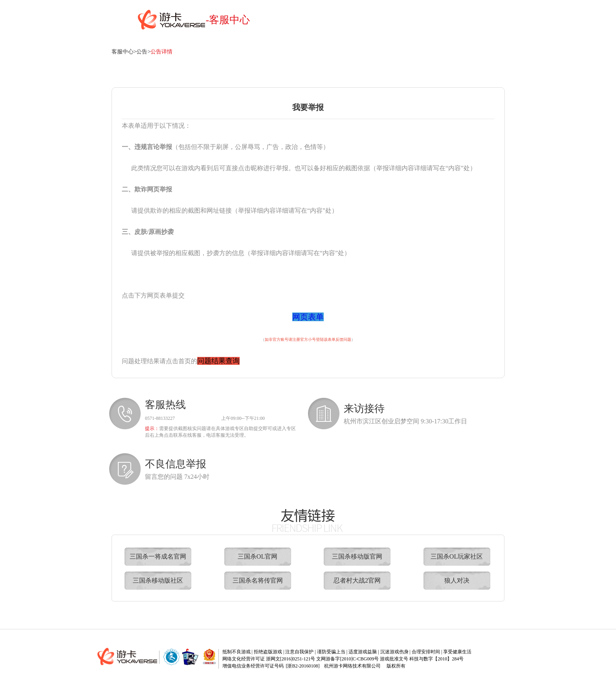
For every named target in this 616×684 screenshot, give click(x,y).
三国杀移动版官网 (357, 556)
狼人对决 (457, 580)
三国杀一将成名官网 (158, 556)
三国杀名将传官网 (258, 580)
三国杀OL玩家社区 (457, 556)
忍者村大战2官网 (357, 580)
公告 (142, 52)
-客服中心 (228, 20)
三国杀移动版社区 (158, 580)
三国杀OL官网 (258, 556)
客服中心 (123, 52)
